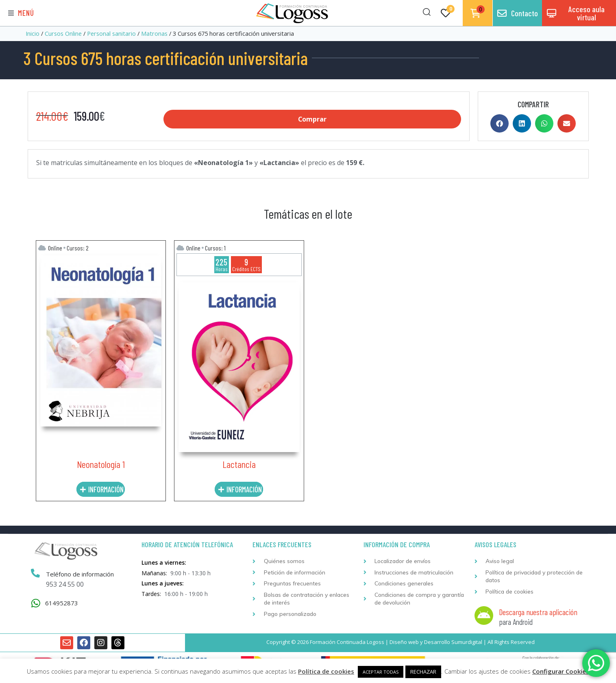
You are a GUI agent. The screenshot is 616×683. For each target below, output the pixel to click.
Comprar (312, 119)
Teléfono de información (80, 574)
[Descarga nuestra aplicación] (484, 616)
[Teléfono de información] (35, 574)
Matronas (154, 33)
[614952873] (36, 603)
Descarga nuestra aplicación (538, 612)
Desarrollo (437, 642)
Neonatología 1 (101, 464)
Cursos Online (63, 33)
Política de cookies (326, 671)
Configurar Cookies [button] (561, 671)
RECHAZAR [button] (423, 672)
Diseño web (404, 642)
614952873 (62, 603)
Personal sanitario (111, 33)
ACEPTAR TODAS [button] (381, 672)
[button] (21, 13)
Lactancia (239, 464)
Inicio (33, 33)
